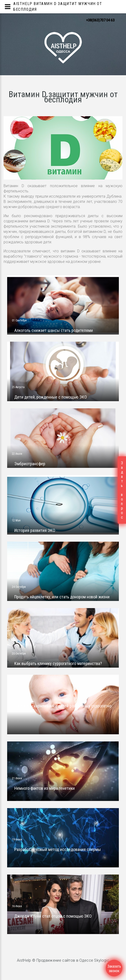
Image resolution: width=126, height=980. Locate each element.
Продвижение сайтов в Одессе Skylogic (73, 960)
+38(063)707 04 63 (100, 20)
